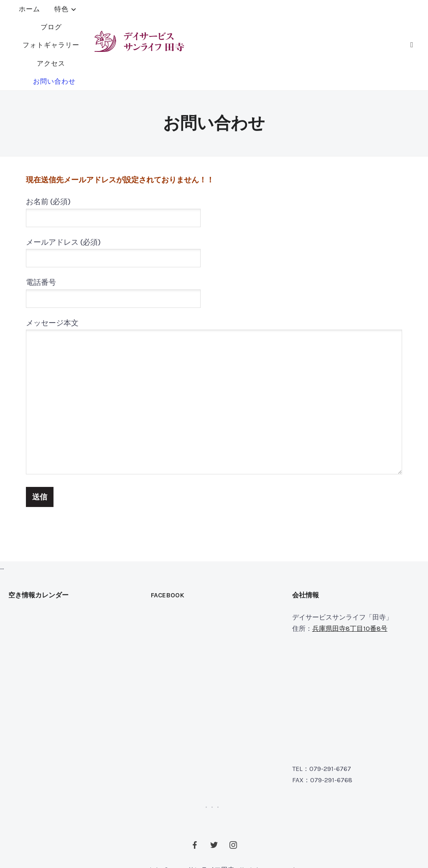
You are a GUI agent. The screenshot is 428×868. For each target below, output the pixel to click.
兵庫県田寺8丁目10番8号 (350, 579)
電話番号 (113, 241)
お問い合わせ (203, 29)
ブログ (177, 12)
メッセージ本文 (214, 348)
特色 (136, 12)
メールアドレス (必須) (113, 201)
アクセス (287, 12)
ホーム (104, 12)
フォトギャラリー (230, 12)
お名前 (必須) (113, 160)
